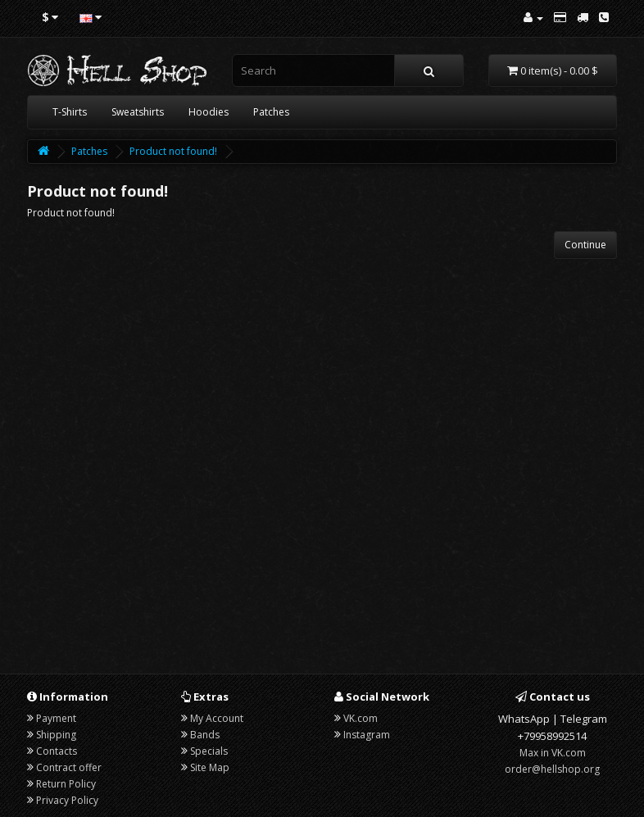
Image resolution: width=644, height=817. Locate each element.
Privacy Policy (67, 800)
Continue (585, 245)
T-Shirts (70, 112)
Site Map (210, 767)
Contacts (57, 751)
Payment (56, 718)
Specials (209, 751)
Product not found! (173, 151)
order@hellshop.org (552, 769)
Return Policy (66, 784)
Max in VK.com (553, 753)
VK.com (361, 718)
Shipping (56, 735)
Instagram (367, 735)
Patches (271, 112)
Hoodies (209, 112)
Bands (205, 735)
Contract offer (69, 767)
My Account (217, 718)
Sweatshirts (138, 112)
